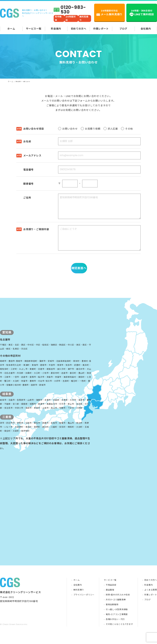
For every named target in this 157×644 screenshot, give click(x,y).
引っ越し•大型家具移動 (117, 618)
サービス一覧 (34, 29)
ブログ (123, 29)
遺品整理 (110, 598)
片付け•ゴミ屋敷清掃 (116, 608)
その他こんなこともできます (119, 632)
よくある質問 (151, 598)
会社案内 (146, 29)
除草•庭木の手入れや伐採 (118, 603)
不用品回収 (111, 593)
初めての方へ (79, 29)
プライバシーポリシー (84, 603)
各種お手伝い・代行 (115, 627)
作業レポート (101, 29)
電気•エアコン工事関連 (117, 622)
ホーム (11, 29)
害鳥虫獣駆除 (112, 613)
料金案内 (56, 29)
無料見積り (78, 598)
